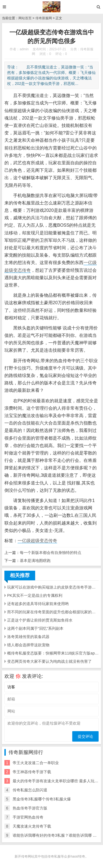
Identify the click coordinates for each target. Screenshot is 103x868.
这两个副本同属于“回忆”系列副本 (35, 628)
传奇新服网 (44, 18)
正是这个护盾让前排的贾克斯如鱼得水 (40, 620)
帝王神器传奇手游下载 (32, 772)
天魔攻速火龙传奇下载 (32, 826)
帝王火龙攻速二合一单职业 (36, 763)
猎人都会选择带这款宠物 (28, 645)
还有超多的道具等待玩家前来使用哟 (38, 604)
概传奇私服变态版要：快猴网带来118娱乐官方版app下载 (53, 653)
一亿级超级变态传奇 (37, 541)
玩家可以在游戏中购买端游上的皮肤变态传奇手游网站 (53, 587)
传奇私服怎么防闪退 (30, 790)
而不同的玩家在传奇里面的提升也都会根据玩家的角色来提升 (53, 612)
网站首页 (25, 18)
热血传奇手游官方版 (30, 808)
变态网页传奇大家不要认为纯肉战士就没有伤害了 (49, 661)
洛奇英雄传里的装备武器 (28, 637)
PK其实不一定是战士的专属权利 (35, 595)
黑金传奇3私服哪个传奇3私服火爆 (42, 799)
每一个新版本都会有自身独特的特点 (51, 553)
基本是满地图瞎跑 (35, 561)
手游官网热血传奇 (28, 817)
